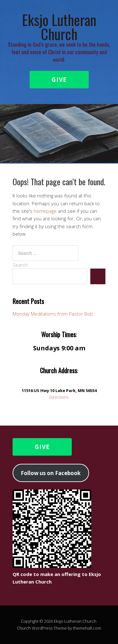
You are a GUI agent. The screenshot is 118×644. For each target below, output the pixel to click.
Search (20, 265)
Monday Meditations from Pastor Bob (53, 314)
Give (59, 80)
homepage (45, 211)
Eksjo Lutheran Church (59, 27)
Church (24, 628)
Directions (59, 397)
